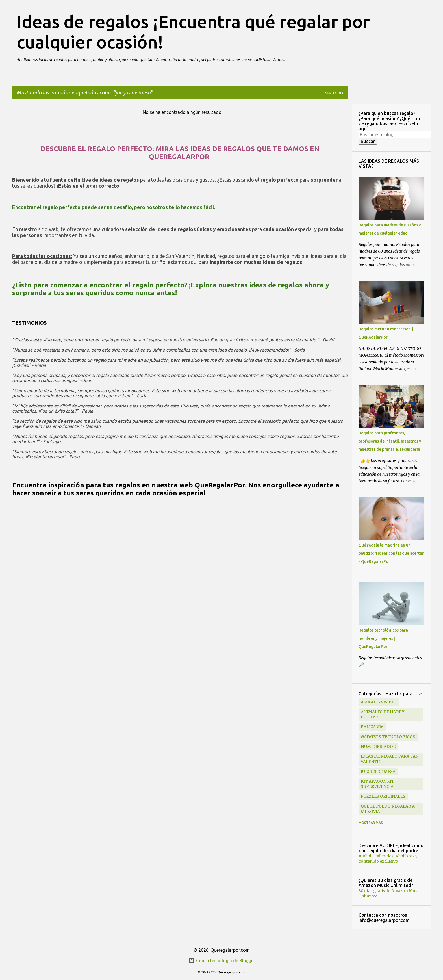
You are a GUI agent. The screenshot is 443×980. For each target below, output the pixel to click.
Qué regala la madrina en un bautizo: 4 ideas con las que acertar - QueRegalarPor (391, 553)
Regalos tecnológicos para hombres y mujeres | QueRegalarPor (383, 638)
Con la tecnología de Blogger (222, 961)
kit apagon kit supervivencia (377, 784)
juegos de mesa (378, 771)
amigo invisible (379, 702)
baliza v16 (372, 727)
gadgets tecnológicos (388, 737)
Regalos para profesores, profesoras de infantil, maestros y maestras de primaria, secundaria (390, 441)
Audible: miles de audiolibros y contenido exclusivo (388, 859)
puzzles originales (383, 796)
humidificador (378, 747)
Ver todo (334, 93)
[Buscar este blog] (395, 135)
